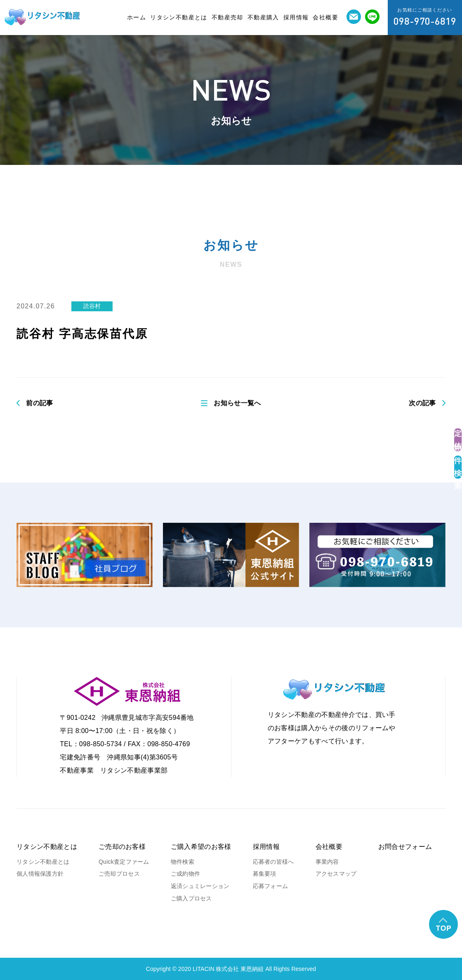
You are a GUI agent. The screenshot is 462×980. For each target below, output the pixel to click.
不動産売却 (227, 17)
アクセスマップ (336, 874)
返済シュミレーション (200, 886)
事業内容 (327, 862)
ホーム (137, 17)
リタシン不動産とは (179, 17)
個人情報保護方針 (40, 874)
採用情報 (296, 17)
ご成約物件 (185, 874)
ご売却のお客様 (122, 847)
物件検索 (183, 862)
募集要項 (265, 874)
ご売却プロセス (119, 874)
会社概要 (325, 17)
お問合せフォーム (405, 847)
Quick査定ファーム (124, 862)
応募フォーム (271, 886)
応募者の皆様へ (273, 862)
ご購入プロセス (191, 898)
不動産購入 (263, 17)
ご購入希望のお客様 (201, 847)
